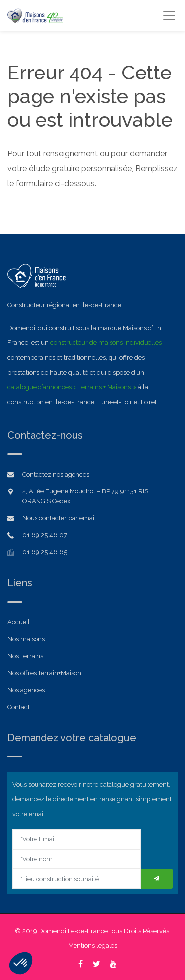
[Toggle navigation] (169, 15)
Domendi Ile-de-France (73, 931)
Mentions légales (93, 946)
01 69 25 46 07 (45, 535)
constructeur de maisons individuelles (106, 343)
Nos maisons (26, 639)
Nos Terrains (25, 656)
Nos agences (26, 690)
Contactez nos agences (56, 474)
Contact (18, 707)
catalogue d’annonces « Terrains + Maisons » (72, 387)
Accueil (18, 622)
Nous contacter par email (59, 518)
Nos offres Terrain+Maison (44, 673)
